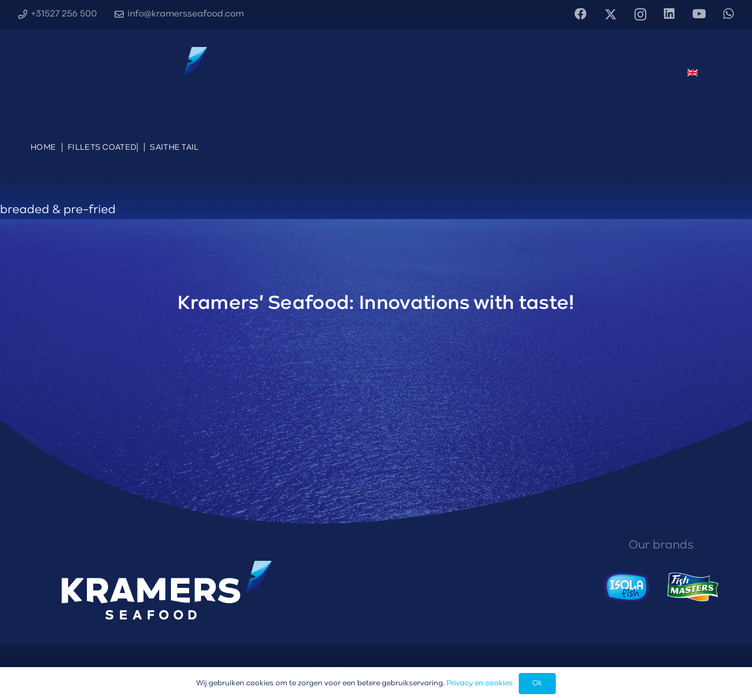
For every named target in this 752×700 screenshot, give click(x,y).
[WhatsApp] (728, 14)
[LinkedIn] (669, 14)
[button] (727, 73)
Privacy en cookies (480, 683)
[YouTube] (699, 14)
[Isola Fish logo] (627, 587)
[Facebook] (581, 14)
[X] (611, 15)
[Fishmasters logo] (693, 587)
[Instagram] (640, 15)
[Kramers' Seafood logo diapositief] (113, 73)
